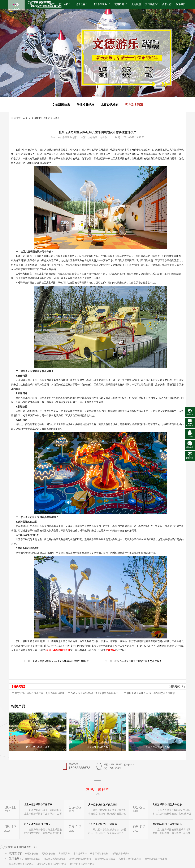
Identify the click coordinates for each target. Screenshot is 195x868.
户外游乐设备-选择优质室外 (103, 804)
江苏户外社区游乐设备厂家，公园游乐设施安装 (40, 693)
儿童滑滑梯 (64, 853)
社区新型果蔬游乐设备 (55, 859)
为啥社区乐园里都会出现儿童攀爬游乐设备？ (95, 693)
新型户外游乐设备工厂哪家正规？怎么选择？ (138, 661)
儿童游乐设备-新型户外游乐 (167, 804)
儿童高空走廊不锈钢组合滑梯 (51, 864)
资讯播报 (151, 4)
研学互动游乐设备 (99, 853)
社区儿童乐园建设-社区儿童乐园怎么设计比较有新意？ (153, 693)
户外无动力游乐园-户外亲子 (38, 824)
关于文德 (167, 4)
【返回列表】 (174, 686)
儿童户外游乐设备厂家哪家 (38, 804)
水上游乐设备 (80, 853)
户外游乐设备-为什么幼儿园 (103, 824)
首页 (52, 4)
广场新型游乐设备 (31, 859)
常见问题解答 (97, 790)
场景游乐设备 (101, 4)
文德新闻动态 (61, 105)
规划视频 (136, 4)
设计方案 (65, 4)
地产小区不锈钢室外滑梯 (82, 864)
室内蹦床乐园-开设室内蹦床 (167, 824)
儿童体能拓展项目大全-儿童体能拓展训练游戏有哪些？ (63, 661)
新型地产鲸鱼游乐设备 (81, 859)
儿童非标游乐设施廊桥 (130, 859)
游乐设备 (82, 4)
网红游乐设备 (48, 853)
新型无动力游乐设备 (105, 859)
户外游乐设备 (31, 853)
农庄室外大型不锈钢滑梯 (21, 864)
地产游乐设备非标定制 (156, 859)
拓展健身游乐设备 (121, 853)
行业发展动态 (85, 105)
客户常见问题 (134, 105)
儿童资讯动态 (110, 105)
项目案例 (121, 4)
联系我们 (181, 4)
